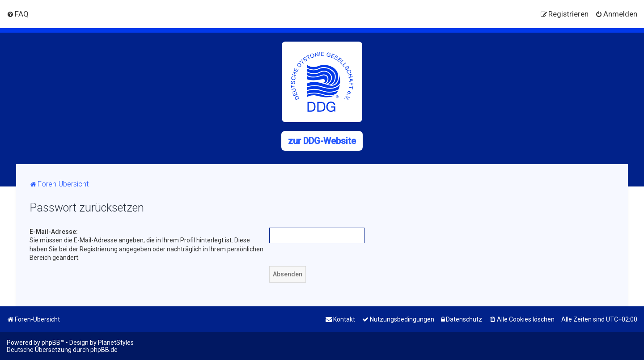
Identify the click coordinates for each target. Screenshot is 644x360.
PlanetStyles (116, 343)
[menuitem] (18, 14)
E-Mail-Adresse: (54, 232)
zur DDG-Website (322, 141)
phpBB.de (104, 350)
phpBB (51, 343)
